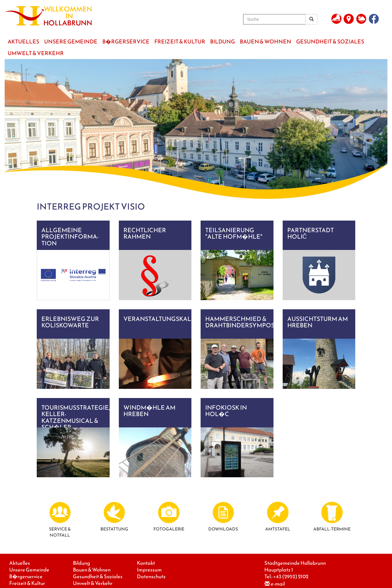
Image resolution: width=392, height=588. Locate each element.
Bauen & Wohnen (92, 570)
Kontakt (146, 563)
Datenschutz (151, 577)
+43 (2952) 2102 (291, 577)
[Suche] (274, 19)
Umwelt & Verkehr (93, 583)
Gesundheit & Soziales (98, 577)
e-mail (278, 584)
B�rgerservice (26, 577)
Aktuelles (20, 563)
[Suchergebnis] (311, 19)
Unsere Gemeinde (29, 570)
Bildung (81, 563)
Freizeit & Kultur (27, 583)
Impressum (149, 570)
